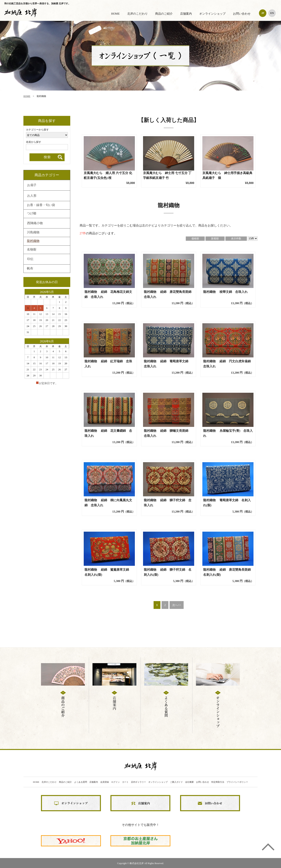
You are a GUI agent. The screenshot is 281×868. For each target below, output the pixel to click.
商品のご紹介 (164, 14)
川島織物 (33, 233)
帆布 (30, 269)
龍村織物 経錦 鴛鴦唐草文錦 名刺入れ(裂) (108, 572)
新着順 (215, 239)
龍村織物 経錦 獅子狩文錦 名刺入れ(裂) (168, 572)
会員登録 (105, 782)
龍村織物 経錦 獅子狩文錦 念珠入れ (168, 503)
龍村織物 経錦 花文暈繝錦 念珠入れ (108, 433)
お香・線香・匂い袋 (41, 205)
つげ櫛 (32, 214)
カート (125, 782)
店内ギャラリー (138, 782)
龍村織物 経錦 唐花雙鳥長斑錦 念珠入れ (169, 294)
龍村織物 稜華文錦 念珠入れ (225, 292)
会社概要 (189, 782)
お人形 (32, 196)
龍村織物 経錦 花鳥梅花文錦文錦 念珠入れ (108, 294)
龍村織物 (33, 241)
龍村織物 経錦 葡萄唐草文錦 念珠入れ (168, 364)
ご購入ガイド (176, 782)
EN (272, 13)
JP (263, 13)
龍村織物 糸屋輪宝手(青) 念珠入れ (228, 433)
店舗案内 (186, 14)
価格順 (195, 239)
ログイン (116, 782)
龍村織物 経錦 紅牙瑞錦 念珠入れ (108, 364)
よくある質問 (81, 782)
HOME (115, 14)
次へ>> (177, 605)
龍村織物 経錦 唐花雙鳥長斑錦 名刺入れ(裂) (228, 572)
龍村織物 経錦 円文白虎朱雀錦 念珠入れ (228, 364)
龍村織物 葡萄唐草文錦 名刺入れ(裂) (227, 503)
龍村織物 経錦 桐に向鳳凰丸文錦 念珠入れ (108, 503)
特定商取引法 (218, 782)
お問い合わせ (242, 14)
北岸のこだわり (137, 14)
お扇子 (32, 185)
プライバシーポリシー (237, 782)
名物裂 (32, 250)
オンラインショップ (212, 14)
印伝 (30, 259)
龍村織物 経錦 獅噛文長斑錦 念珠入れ (168, 433)
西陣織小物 (35, 223)
